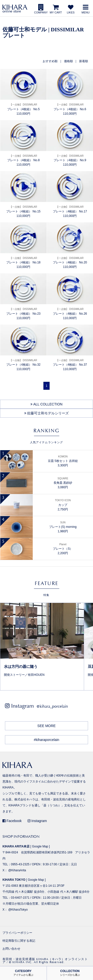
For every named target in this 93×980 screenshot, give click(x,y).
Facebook (12, 821)
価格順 (68, 61)
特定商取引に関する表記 (19, 941)
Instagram (37, 821)
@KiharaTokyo (18, 910)
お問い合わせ (11, 949)
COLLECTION (70, 973)
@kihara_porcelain (52, 706)
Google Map (40, 846)
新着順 (84, 61)
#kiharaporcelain (46, 740)
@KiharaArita (17, 870)
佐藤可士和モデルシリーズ (47, 413)
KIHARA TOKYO (14, 880)
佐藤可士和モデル (25, 29)
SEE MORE (47, 726)
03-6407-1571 (20, 898)
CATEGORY (23, 973)
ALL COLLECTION (46, 404)
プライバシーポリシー (17, 933)
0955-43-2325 (20, 864)
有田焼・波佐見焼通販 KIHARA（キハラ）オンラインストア (45, 961)
